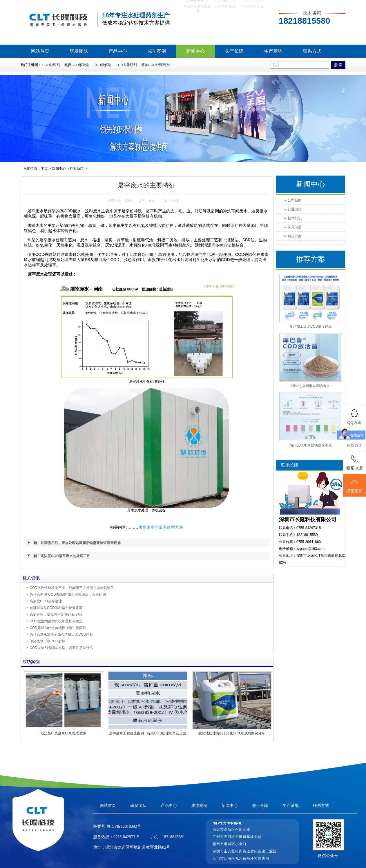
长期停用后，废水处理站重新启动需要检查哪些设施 (81, 543)
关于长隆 (234, 51)
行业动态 (77, 169)
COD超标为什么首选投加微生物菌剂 (58, 628)
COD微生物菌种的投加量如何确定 (56, 621)
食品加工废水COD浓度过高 (311, 327)
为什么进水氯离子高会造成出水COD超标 (61, 634)
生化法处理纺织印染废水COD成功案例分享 (232, 733)
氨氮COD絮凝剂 (77, 65)
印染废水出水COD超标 (47, 641)
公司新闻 (295, 200)
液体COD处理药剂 (155, 65)
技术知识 (295, 218)
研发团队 (79, 51)
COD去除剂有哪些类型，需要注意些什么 (61, 648)
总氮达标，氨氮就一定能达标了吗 (56, 614)
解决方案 (295, 236)
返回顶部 (354, 486)
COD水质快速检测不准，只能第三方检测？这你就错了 (72, 588)
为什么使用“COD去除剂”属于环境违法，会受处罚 (68, 595)
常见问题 (295, 227)
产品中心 (118, 51)
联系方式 (312, 51)
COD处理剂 (51, 65)
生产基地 (273, 51)
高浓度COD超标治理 (46, 601)
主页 (44, 169)
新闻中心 (195, 51)
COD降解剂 (103, 65)
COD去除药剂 (126, 65)
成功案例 (157, 51)
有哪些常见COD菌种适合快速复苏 (56, 608)
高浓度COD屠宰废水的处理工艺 (65, 556)
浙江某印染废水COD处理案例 (64, 733)
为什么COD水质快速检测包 (311, 445)
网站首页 (40, 51)
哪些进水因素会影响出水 (311, 386)
